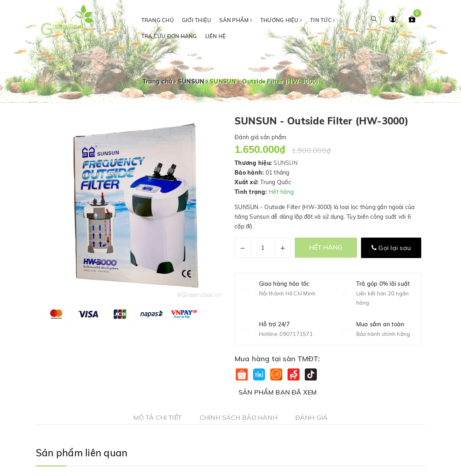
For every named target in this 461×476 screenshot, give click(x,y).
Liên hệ (216, 36)
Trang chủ (158, 20)
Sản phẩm (236, 20)
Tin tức (322, 20)
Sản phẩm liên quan (82, 453)
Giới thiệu (197, 20)
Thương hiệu (281, 20)
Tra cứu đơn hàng (169, 36)
